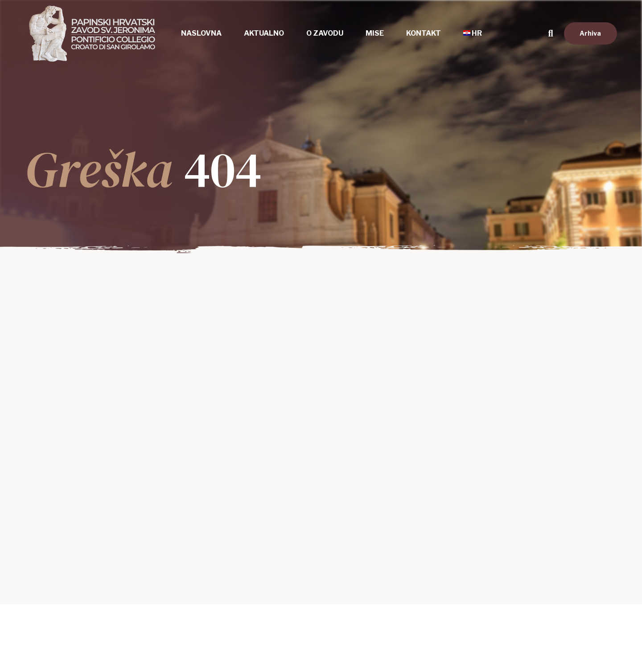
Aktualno (264, 33)
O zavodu (325, 33)
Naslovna (201, 33)
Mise (375, 33)
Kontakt (424, 33)
